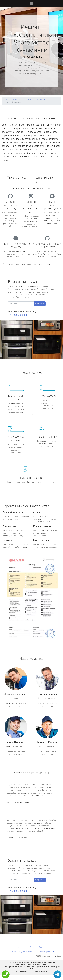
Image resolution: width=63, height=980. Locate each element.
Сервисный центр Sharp (13, 99)
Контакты (43, 947)
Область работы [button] (46, 952)
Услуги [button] (21, 947)
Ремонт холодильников (35, 99)
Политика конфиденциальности (21, 952)
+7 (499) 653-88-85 (31, 57)
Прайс (32, 947)
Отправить (40, 304)
